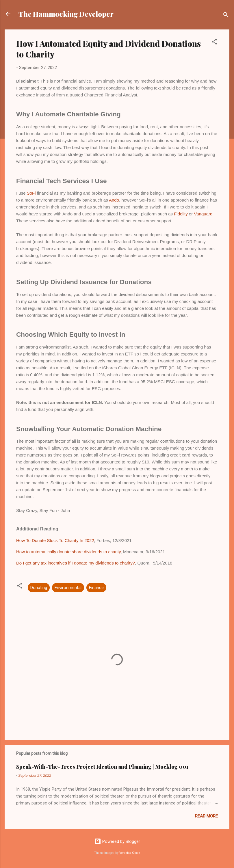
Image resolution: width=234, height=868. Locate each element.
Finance (96, 588)
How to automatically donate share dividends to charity (68, 552)
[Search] (226, 16)
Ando (114, 200)
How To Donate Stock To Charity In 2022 (55, 540)
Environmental (68, 588)
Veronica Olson (130, 853)
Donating (39, 588)
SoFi (32, 193)
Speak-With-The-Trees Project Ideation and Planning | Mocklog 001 (102, 767)
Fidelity (181, 214)
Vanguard (203, 214)
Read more (206, 816)
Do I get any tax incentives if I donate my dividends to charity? (76, 563)
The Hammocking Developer (66, 14)
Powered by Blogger (117, 841)
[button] (214, 43)
